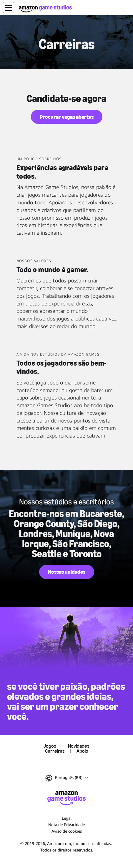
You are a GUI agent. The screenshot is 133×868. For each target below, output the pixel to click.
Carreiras (55, 751)
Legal (67, 818)
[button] (9, 8)
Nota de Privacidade (66, 825)
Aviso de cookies (67, 831)
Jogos (50, 746)
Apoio (82, 751)
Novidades (79, 746)
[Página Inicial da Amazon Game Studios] (45, 9)
